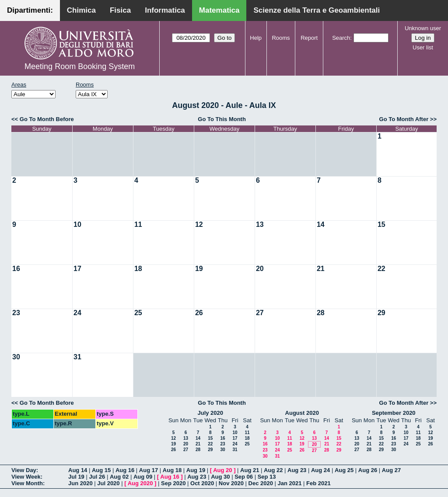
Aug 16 (125, 470)
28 (321, 313)
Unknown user (423, 28)
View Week (26, 477)
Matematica (219, 10)
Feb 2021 (318, 483)
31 (77, 357)
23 (16, 313)
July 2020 (210, 413)
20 (260, 269)
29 (381, 313)
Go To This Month (222, 119)
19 (199, 269)
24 (77, 313)
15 (381, 224)
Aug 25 (344, 470)
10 (77, 224)
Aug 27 (391, 470)
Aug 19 (196, 470)
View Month (27, 483)
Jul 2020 (108, 483)
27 (260, 313)
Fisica (120, 10)
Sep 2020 (173, 483)
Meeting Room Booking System (80, 66)
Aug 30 (220, 477)
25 (138, 313)
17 (77, 269)
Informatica (165, 10)
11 (138, 224)
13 (260, 224)
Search (341, 38)
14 (321, 224)
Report (309, 38)
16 (16, 269)
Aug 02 (119, 477)
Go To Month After (404, 119)
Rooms (281, 38)
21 (321, 269)
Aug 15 (101, 470)
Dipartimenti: (30, 10)
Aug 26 (368, 470)
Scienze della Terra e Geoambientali (317, 10)
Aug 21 (250, 470)
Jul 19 (76, 477)
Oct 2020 (202, 483)
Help (256, 38)
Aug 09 (143, 477)
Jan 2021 (290, 483)
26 (199, 313)
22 (381, 269)
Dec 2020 (261, 483)
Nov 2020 (231, 483)
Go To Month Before (47, 119)
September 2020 (394, 413)
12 (199, 224)
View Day (24, 470)
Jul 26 (97, 477)
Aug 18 (172, 470)
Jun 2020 (80, 483)
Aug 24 (320, 470)
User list (423, 47)
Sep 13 (267, 477)
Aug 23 (297, 470)
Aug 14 (78, 470)
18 (138, 269)
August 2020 (302, 413)
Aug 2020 (140, 483)
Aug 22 (273, 470)
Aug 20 (222, 470)
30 (16, 357)
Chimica (81, 10)
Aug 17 (149, 470)
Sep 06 (244, 477)
